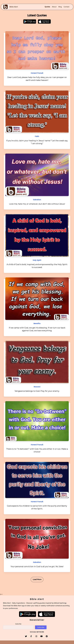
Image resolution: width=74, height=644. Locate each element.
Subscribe (18, 624)
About (54, 7)
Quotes (47, 7)
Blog (60, 7)
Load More (37, 580)
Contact (66, 7)
